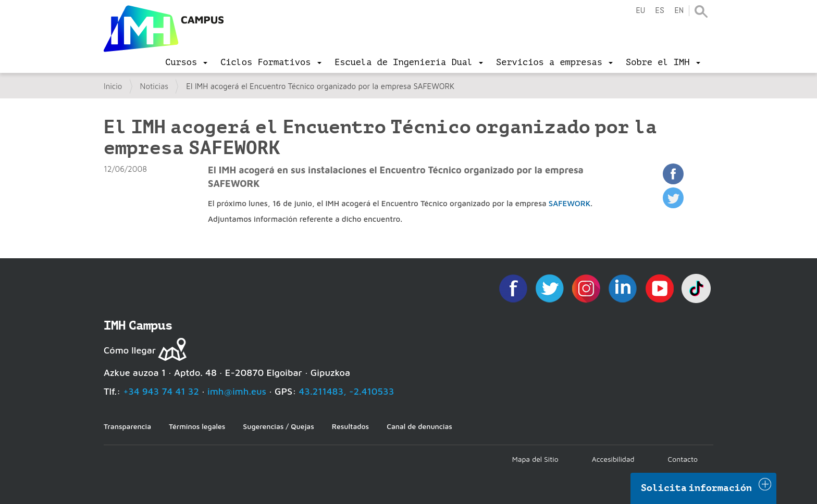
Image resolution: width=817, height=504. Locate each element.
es (660, 11)
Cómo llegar (130, 350)
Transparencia (127, 426)
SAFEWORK (570, 203)
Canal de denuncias (419, 426)
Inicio (113, 86)
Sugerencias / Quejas (278, 426)
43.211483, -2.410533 (347, 391)
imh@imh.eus (237, 391)
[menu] (186, 62)
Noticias (154, 86)
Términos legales (197, 426)
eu (640, 11)
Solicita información (697, 488)
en (679, 11)
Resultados (350, 426)
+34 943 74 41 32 (161, 391)
